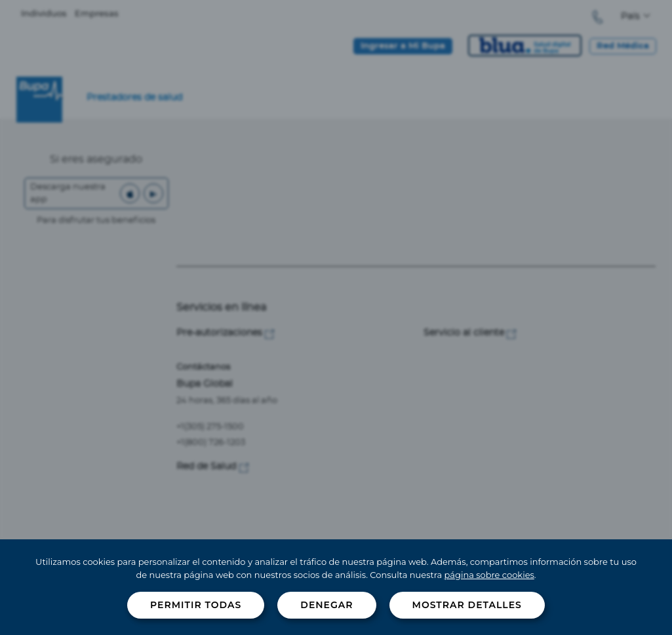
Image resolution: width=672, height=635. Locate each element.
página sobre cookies (489, 575)
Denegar (326, 605)
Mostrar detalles (467, 605)
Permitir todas (196, 605)
